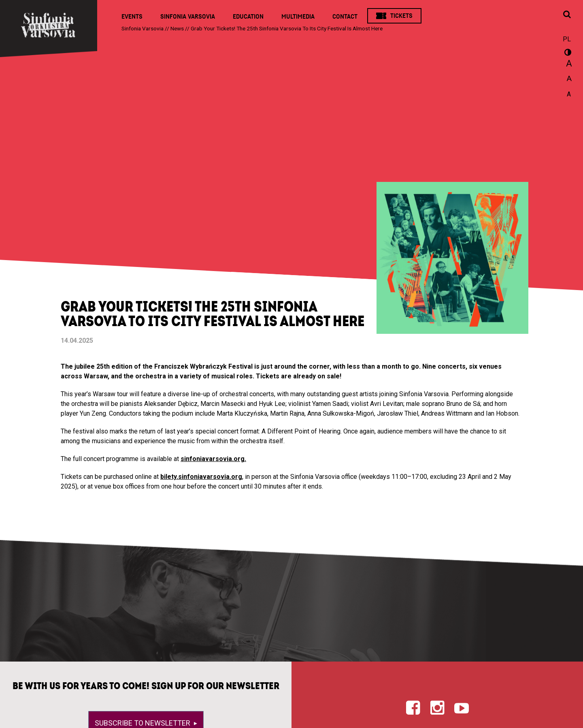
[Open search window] (567, 15)
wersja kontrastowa (567, 53)
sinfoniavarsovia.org (213, 459)
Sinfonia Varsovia (188, 17)
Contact (345, 17)
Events (132, 17)
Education (248, 17)
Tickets (401, 16)
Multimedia (298, 17)
